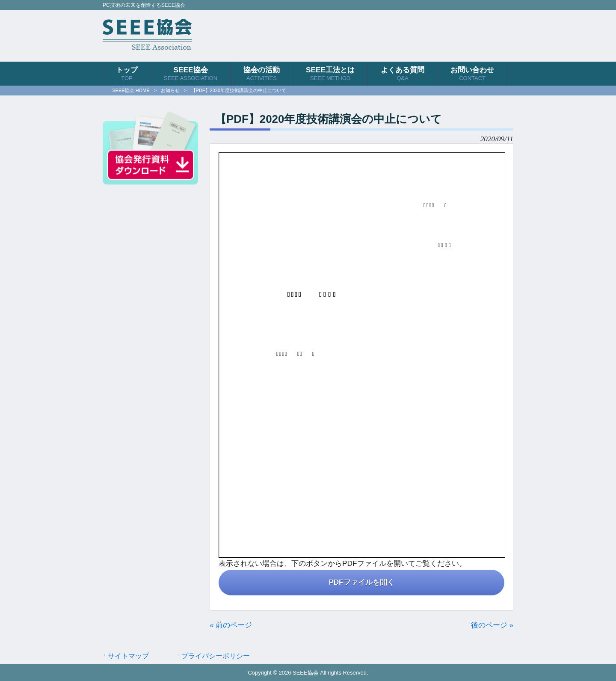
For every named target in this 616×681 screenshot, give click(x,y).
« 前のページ (231, 625)
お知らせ (170, 90)
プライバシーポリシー (216, 656)
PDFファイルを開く (362, 582)
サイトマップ (128, 656)
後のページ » (492, 625)
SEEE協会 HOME (131, 90)
